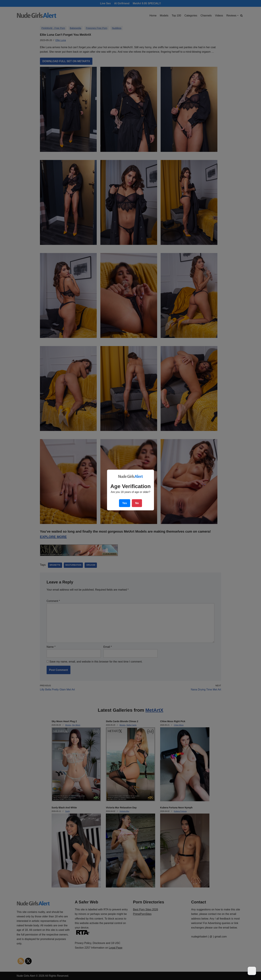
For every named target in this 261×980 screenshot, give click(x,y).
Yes (125, 503)
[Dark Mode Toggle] (252, 971)
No (137, 503)
